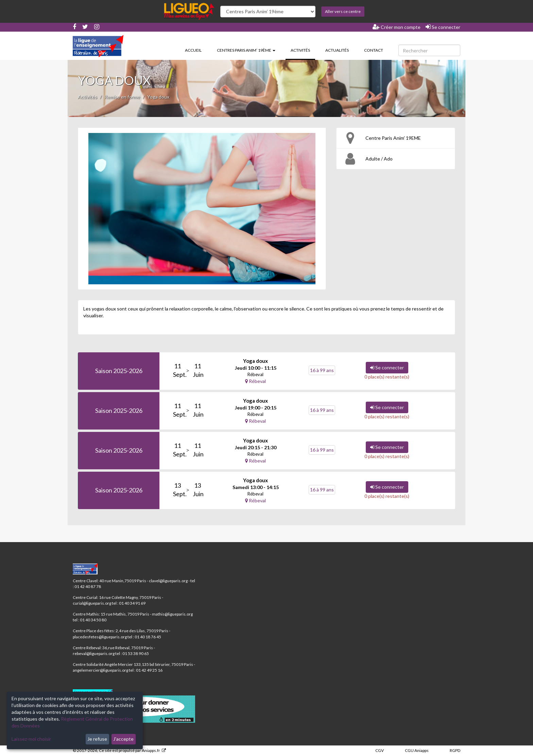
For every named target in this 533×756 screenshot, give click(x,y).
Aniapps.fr (151, 750)
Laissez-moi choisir (31, 739)
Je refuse (97, 739)
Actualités (337, 50)
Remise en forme (122, 97)
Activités (303, 50)
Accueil (193, 50)
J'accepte (123, 739)
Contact (374, 50)
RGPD (455, 750)
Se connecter (443, 27)
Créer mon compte (397, 27)
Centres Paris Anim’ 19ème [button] (246, 50)
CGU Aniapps (417, 750)
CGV (380, 750)
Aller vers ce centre (343, 11)
